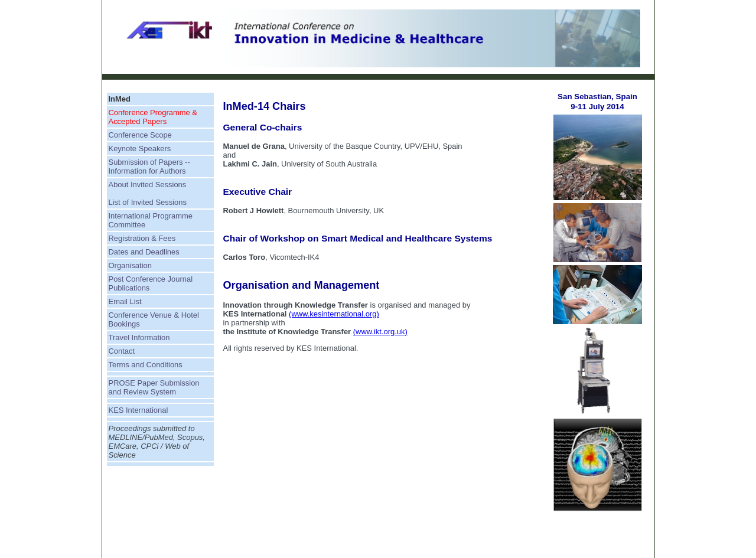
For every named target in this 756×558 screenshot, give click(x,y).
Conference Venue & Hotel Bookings (154, 319)
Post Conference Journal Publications (151, 283)
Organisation (130, 265)
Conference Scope (140, 135)
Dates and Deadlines (144, 252)
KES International (139, 410)
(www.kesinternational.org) (334, 314)
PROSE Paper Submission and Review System (154, 387)
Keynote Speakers (140, 149)
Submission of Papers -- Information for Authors (149, 167)
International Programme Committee (151, 220)
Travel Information (139, 337)
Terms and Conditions (146, 365)
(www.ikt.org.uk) (380, 332)
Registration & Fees (142, 238)
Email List (125, 301)
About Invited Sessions (148, 185)
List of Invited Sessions (148, 202)
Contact (122, 351)
